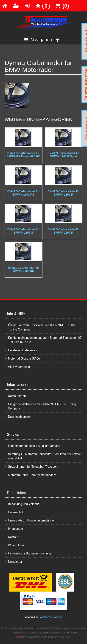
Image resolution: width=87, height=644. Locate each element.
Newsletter (13, 561)
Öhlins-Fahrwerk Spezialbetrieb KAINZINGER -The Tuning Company (40, 327)
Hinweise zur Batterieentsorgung (28, 553)
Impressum (14, 528)
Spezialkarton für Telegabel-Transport (31, 466)
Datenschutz (15, 512)
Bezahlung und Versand (22, 504)
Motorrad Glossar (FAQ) (22, 358)
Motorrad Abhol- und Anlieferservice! (30, 475)
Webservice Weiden (51, 617)
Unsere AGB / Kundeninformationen (30, 520)
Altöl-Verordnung (17, 367)
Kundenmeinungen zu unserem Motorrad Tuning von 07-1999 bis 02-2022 (43, 340)
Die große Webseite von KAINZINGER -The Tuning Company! (40, 406)
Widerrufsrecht (16, 545)
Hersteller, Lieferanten (21, 350)
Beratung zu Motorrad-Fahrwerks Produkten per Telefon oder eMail (43, 456)
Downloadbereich (18, 416)
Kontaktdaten (15, 396)
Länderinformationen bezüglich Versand (32, 446)
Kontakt (11, 537)
